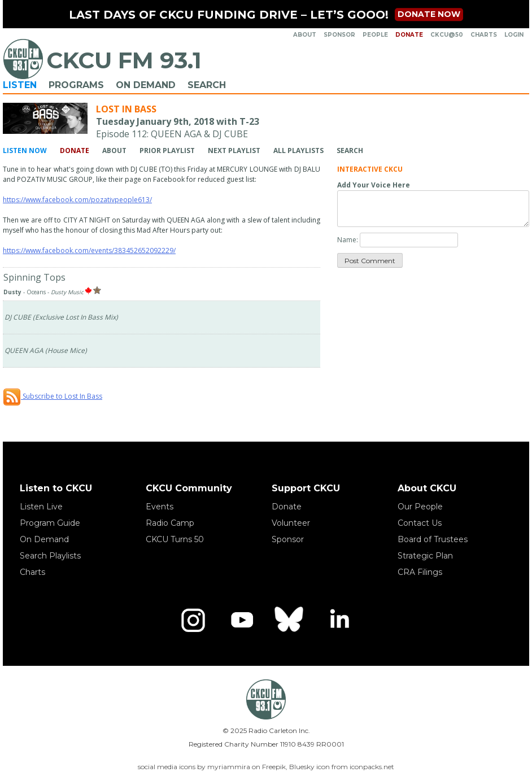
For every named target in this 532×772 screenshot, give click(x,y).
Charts (484, 35)
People (375, 35)
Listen (20, 85)
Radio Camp (170, 523)
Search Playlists (50, 556)
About (305, 35)
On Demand (146, 85)
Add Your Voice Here (374, 185)
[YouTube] (242, 620)
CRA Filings (420, 572)
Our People (420, 507)
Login (514, 35)
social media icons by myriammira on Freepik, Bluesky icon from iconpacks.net (266, 767)
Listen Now (25, 151)
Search (207, 85)
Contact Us (420, 523)
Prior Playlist (167, 151)
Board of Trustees (433, 539)
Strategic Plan (425, 556)
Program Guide (50, 523)
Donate (409, 35)
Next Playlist (234, 151)
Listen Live (41, 507)
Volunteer (291, 523)
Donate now (429, 14)
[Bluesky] (290, 620)
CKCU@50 (447, 35)
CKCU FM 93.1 (124, 60)
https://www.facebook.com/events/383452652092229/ (89, 250)
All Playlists (298, 151)
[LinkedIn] (339, 620)
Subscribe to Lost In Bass (53, 396)
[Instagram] (193, 620)
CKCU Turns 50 (175, 539)
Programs (76, 85)
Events (160, 507)
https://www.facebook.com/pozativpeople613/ (77, 200)
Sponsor (339, 35)
